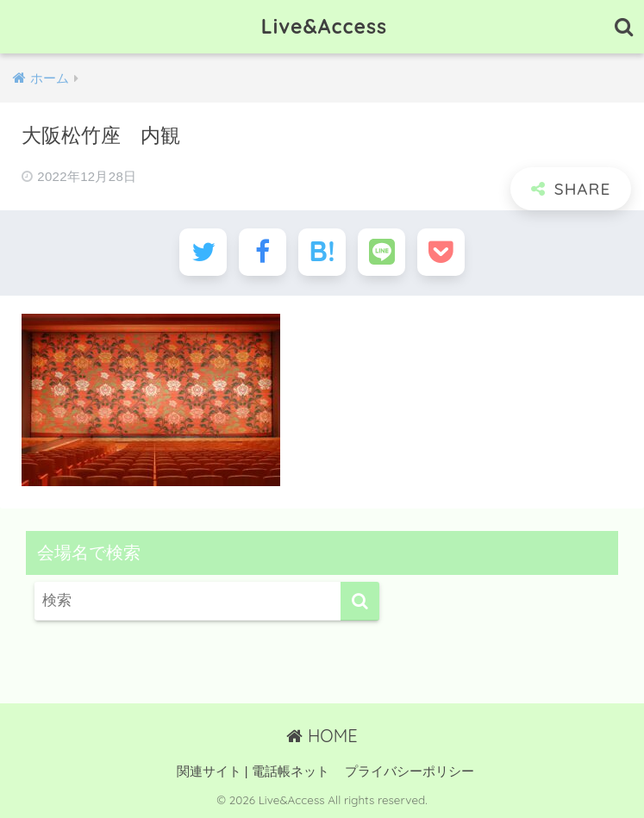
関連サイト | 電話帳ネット (253, 771)
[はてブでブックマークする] (322, 252)
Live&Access (324, 26)
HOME (322, 736)
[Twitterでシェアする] (203, 252)
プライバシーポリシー (410, 771)
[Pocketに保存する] (441, 252)
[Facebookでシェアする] (263, 252)
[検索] (360, 601)
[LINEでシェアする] (381, 252)
